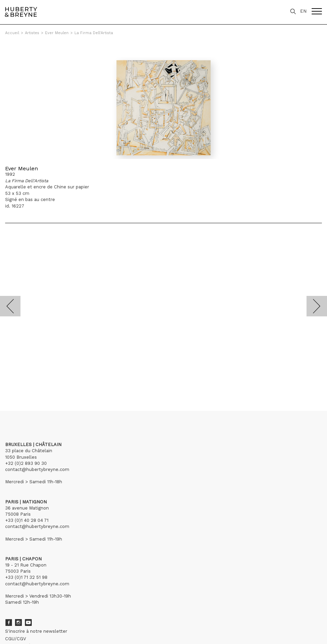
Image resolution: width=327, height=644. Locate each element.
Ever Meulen (57, 33)
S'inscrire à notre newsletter (36, 631)
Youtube (28, 622)
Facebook (9, 622)
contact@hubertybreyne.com (37, 469)
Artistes (32, 33)
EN (303, 11)
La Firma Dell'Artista (94, 33)
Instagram (18, 622)
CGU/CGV (16, 639)
